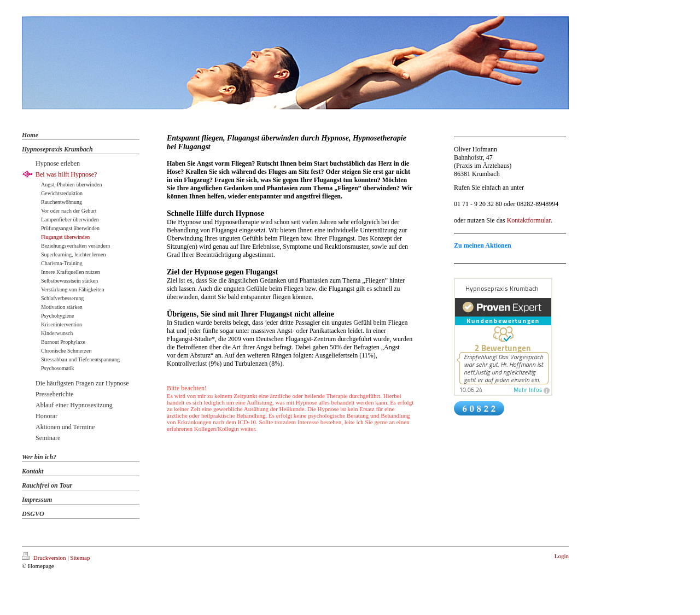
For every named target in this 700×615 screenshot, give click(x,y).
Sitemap (80, 558)
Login (562, 556)
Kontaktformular (529, 220)
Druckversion (45, 558)
